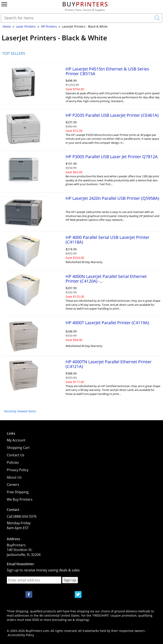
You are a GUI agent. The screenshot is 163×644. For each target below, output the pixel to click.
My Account (16, 440)
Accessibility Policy (21, 635)
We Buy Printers (20, 499)
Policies (13, 462)
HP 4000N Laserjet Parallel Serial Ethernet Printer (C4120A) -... (106, 279)
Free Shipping (18, 492)
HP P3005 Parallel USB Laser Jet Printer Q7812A (112, 157)
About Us (14, 477)
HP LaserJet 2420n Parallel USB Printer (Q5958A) (112, 198)
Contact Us (16, 455)
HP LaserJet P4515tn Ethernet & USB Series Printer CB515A (107, 71)
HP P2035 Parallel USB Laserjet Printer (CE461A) (112, 115)
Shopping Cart (18, 448)
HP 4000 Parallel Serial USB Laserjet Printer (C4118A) (107, 240)
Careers (13, 485)
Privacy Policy (18, 470)
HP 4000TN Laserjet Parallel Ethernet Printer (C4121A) (109, 364)
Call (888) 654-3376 (22, 516)
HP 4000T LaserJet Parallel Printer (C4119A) (107, 323)
